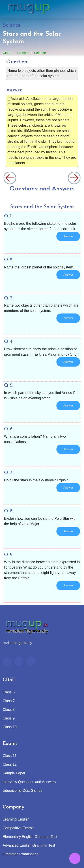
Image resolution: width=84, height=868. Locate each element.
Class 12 (10, 764)
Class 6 (9, 692)
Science (40, 53)
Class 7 (9, 701)
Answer (68, 236)
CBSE (7, 53)
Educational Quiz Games (23, 791)
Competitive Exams (18, 828)
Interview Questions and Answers (29, 782)
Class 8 (23, 53)
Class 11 (10, 756)
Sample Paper (14, 773)
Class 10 (10, 727)
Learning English (16, 819)
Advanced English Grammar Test (29, 845)
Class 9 (9, 718)
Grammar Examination (21, 854)
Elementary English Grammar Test (30, 837)
